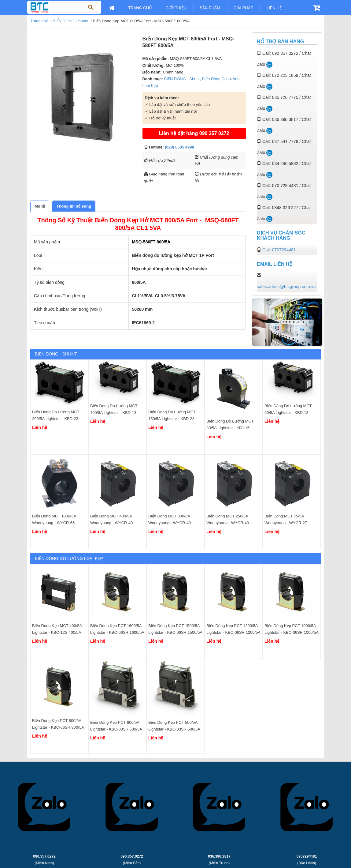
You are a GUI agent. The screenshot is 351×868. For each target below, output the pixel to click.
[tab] (40, 206)
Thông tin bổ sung (74, 206)
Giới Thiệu (176, 8)
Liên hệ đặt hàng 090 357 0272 (194, 133)
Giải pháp (243, 8)
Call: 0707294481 (279, 250)
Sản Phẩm (210, 8)
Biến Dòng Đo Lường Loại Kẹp (69, 558)
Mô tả (40, 206)
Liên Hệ (274, 8)
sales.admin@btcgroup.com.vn (286, 287)
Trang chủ (140, 8)
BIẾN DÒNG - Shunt (70, 21)
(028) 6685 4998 (179, 147)
